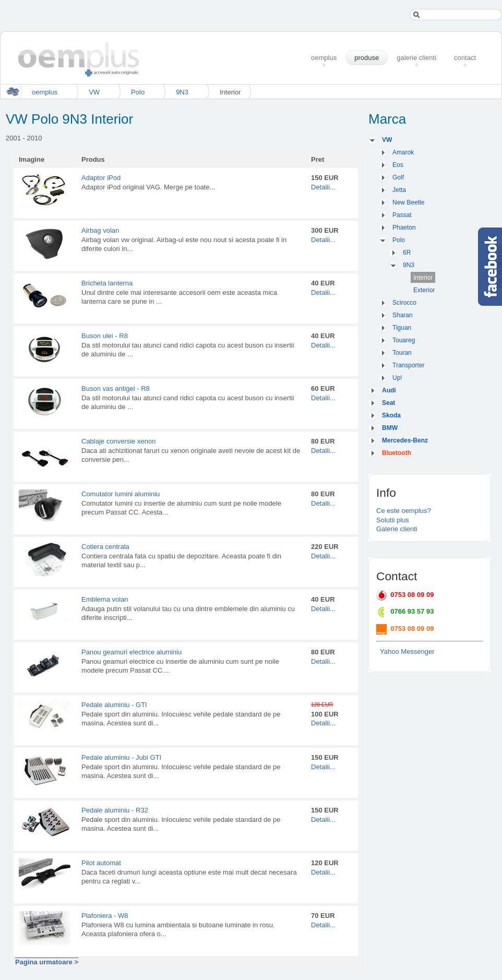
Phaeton (404, 228)
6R (407, 253)
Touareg (404, 340)
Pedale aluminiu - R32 (115, 810)
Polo (138, 92)
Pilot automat (101, 863)
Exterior (424, 290)
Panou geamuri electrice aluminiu (132, 652)
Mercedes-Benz (405, 440)
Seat (389, 403)
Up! (397, 378)
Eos (398, 165)
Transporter (409, 365)
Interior (423, 278)
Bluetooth (397, 453)
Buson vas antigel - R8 (116, 389)
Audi (389, 390)
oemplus (45, 92)
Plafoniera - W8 (105, 916)
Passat (402, 215)
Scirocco (404, 303)
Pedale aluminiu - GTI (114, 705)
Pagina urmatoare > (47, 962)
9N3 (182, 92)
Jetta (399, 190)
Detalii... (323, 187)
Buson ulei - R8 (105, 336)
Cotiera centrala (105, 547)
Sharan (403, 315)
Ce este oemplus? (404, 511)
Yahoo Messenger (407, 652)
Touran (402, 353)
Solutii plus (393, 520)
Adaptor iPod (101, 178)
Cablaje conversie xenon (118, 441)
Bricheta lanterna (107, 283)
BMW (390, 428)
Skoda (391, 415)
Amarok (403, 152)
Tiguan (402, 328)
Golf (398, 177)
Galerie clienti (397, 529)
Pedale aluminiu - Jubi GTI (121, 757)
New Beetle (408, 202)
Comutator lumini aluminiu (121, 494)
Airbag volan (100, 230)
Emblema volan (105, 599)
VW (94, 92)
